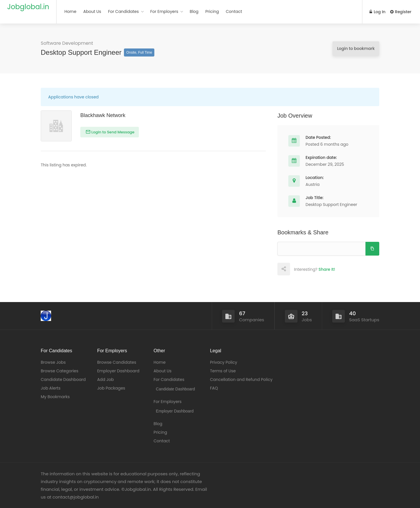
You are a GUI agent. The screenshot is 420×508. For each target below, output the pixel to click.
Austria (313, 184)
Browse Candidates (117, 362)
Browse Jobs (53, 362)
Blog (194, 11)
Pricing (212, 11)
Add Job (106, 379)
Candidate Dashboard (63, 379)
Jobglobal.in (28, 7)
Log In (378, 12)
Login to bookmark (356, 48)
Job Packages (111, 388)
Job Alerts (51, 388)
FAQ (214, 388)
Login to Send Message (112, 132)
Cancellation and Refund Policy (241, 379)
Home (70, 11)
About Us (92, 11)
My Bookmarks (55, 397)
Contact (234, 11)
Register (401, 12)
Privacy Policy (224, 362)
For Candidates (124, 11)
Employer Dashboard (118, 371)
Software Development (67, 43)
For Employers (164, 11)
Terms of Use (223, 371)
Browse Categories (60, 371)
